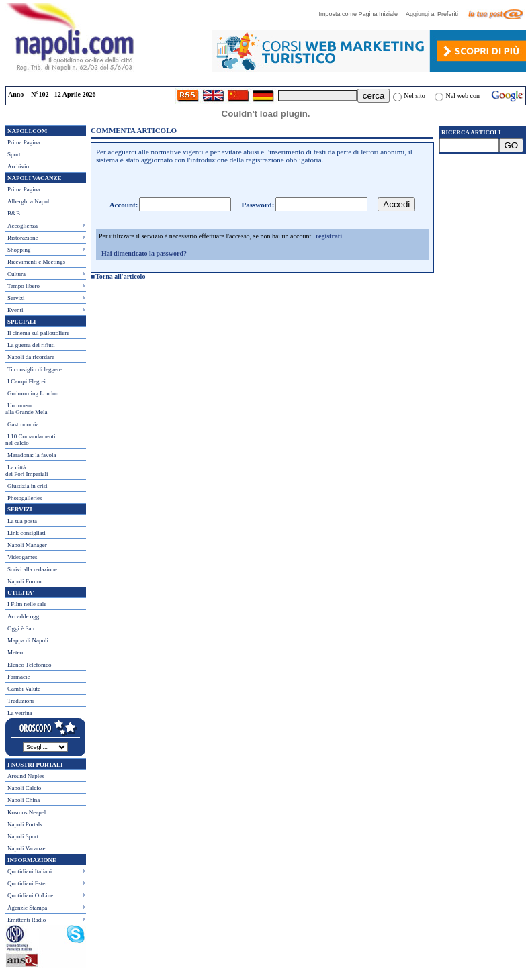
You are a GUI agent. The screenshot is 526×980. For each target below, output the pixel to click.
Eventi (15, 310)
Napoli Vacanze (27, 848)
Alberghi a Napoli (29, 201)
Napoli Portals (25, 824)
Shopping (19, 250)
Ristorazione (23, 238)
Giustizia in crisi (28, 486)
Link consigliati (27, 533)
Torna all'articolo (120, 276)
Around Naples (26, 776)
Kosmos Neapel (27, 812)
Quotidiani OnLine (30, 895)
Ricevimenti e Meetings (36, 262)
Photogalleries (25, 498)
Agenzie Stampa (27, 908)
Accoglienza (23, 226)
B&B (14, 213)
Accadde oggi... (26, 616)
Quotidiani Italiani (30, 871)
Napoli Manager (27, 545)
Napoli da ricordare (31, 357)
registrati (329, 236)
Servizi (16, 298)
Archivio (18, 166)
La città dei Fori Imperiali (27, 471)
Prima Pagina (24, 142)
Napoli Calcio (24, 788)
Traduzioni (20, 701)
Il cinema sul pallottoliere (38, 333)
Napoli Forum (25, 581)
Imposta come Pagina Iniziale (361, 14)
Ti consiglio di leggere (35, 369)
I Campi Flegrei (27, 381)
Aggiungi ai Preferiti (435, 14)
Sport (14, 154)
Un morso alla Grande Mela (26, 409)
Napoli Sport (23, 836)
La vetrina (20, 713)
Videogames (22, 557)
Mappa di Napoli (28, 640)
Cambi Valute (24, 689)
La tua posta (22, 521)
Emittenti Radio (27, 920)
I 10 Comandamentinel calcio (31, 440)
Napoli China (24, 800)
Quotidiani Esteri (28, 883)
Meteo (15, 652)
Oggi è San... (23, 628)
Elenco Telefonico (29, 665)
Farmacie (18, 677)
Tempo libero (24, 286)
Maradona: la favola (32, 455)
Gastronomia (23, 424)
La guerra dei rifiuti (31, 345)
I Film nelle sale (27, 604)
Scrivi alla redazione (32, 569)
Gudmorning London (33, 393)
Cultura (16, 274)
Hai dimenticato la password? (144, 253)
